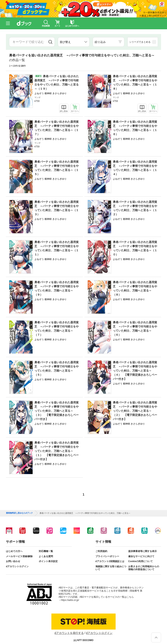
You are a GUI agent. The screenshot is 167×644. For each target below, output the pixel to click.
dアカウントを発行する (69, 633)
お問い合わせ (13, 561)
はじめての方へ (14, 551)
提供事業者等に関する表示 (142, 551)
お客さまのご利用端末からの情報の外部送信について (144, 568)
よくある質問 (46, 556)
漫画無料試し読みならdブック (19, 513)
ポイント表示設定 (48, 561)
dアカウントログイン (17, 566)
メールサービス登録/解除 (19, 556)
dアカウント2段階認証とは (110, 561)
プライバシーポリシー (107, 556)
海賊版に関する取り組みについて (111, 568)
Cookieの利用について (141, 561)
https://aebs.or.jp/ (70, 600)
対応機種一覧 (46, 551)
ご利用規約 (101, 551)
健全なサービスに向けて (141, 556)
